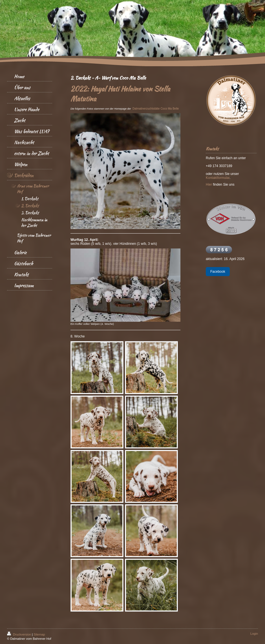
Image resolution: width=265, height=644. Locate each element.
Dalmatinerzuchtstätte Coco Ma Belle (156, 109)
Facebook (218, 272)
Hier (209, 185)
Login (254, 634)
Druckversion (19, 634)
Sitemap (39, 634)
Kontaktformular (218, 178)
